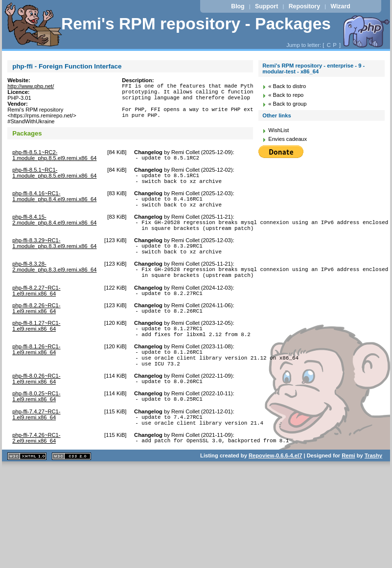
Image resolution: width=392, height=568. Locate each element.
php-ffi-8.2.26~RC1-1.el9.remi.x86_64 (36, 329)
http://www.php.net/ (31, 86)
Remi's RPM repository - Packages (196, 24)
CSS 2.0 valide (71, 493)
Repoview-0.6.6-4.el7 (275, 492)
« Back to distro (287, 86)
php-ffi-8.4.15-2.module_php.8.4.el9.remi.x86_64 (54, 230)
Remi (348, 492)
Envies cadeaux (288, 139)
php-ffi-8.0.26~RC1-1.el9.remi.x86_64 (36, 408)
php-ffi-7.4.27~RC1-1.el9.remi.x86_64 (36, 447)
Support (266, 6)
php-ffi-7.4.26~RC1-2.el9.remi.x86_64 (36, 473)
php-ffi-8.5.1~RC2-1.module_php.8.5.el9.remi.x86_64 (54, 158)
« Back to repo (286, 95)
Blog (238, 6)
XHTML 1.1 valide (27, 493)
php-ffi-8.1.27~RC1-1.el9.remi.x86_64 (36, 348)
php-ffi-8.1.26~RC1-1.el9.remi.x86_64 (36, 374)
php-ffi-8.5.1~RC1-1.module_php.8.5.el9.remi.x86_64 (54, 177)
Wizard (340, 6)
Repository (304, 6)
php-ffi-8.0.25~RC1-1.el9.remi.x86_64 (36, 427)
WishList (278, 130)
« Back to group (287, 104)
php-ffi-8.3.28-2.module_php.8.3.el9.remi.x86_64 (54, 283)
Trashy (373, 492)
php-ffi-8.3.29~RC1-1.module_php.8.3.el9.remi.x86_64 (54, 256)
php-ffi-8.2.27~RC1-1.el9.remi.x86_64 (36, 310)
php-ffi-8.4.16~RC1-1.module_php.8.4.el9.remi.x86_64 (54, 204)
